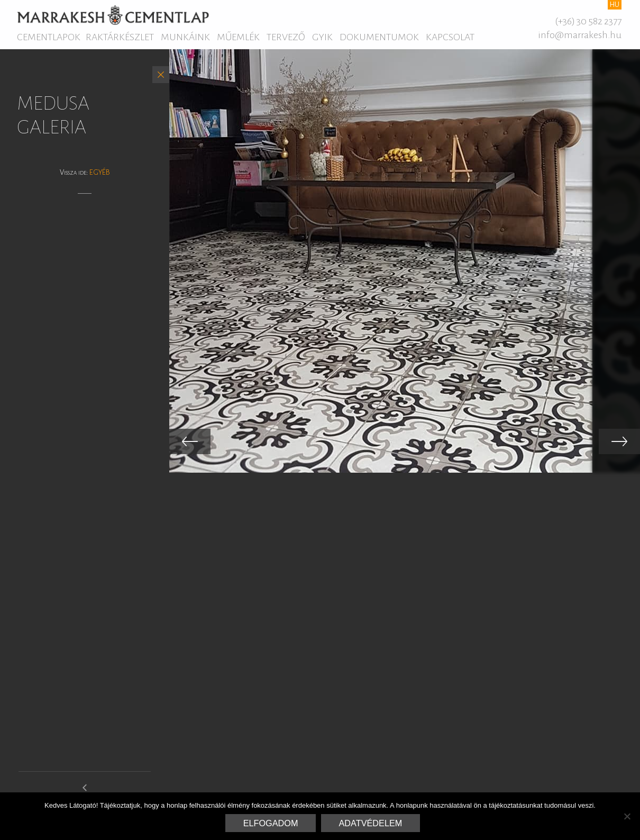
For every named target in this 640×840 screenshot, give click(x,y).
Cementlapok (49, 37)
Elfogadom (271, 823)
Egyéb (100, 172)
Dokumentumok (379, 37)
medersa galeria (85, 792)
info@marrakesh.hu (580, 35)
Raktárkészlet (120, 37)
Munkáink (185, 37)
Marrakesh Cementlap (113, 15)
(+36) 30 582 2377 (588, 21)
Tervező (286, 37)
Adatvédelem (371, 823)
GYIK (322, 37)
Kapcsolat (450, 37)
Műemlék (238, 37)
